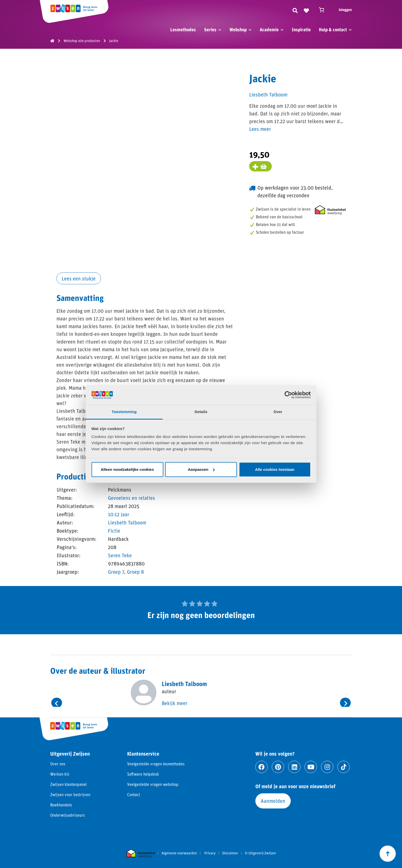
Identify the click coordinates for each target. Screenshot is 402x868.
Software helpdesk (143, 774)
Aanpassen (201, 469)
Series (210, 30)
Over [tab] (278, 412)
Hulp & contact (333, 30)
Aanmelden (273, 801)
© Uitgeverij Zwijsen (260, 853)
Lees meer (260, 129)
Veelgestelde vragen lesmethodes (156, 764)
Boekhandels (61, 805)
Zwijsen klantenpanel (68, 784)
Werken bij (60, 774)
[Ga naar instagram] (327, 767)
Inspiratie (301, 30)
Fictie (114, 531)
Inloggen (345, 10)
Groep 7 (116, 572)
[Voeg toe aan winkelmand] (260, 166)
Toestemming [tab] (124, 412)
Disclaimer (230, 853)
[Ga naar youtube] (311, 767)
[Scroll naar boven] (388, 854)
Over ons (58, 764)
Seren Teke (120, 555)
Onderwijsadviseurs (68, 815)
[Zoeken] (295, 10)
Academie (269, 30)
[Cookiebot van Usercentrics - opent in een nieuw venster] (288, 395)
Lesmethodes (183, 30)
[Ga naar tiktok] (344, 767)
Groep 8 (135, 572)
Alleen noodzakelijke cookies (127, 469)
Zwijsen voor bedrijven (70, 794)
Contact (134, 794)
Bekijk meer (175, 703)
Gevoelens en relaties (132, 498)
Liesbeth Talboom (127, 522)
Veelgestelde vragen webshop (153, 784)
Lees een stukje (79, 278)
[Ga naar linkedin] (294, 767)
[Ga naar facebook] (262, 767)
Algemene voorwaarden (179, 853)
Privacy (210, 853)
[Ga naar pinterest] (278, 767)
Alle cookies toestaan (275, 469)
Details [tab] (201, 412)
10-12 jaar (119, 514)
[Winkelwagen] (324, 10)
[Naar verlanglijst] (306, 10)
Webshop (238, 30)
